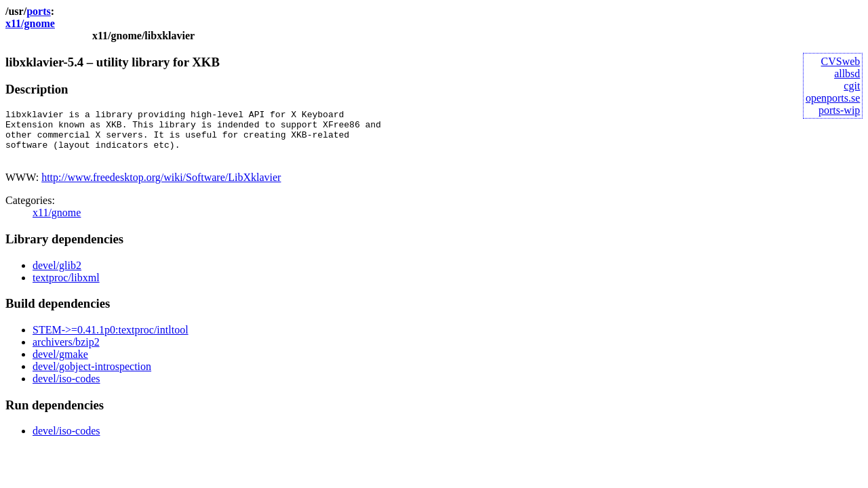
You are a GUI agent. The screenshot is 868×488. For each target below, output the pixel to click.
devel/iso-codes (66, 389)
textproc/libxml (66, 288)
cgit (852, 86)
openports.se (833, 98)
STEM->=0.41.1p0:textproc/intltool (111, 340)
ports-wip (839, 110)
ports (39, 11)
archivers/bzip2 (66, 352)
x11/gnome (30, 23)
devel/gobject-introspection (92, 377)
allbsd (847, 74)
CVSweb (841, 61)
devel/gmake (60, 364)
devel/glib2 (57, 276)
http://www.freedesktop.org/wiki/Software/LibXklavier (161, 187)
